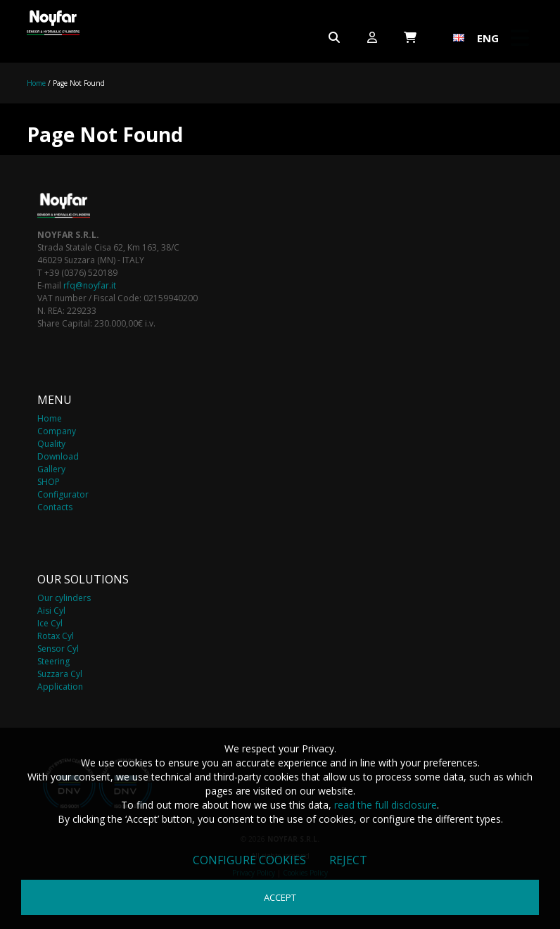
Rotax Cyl (56, 636)
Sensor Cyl (58, 649)
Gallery (51, 469)
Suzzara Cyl (60, 674)
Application (60, 687)
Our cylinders (64, 598)
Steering (53, 661)
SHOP (49, 482)
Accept (280, 897)
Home (36, 83)
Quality (51, 444)
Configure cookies (249, 860)
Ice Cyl (50, 623)
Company (57, 431)
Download (58, 456)
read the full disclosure (386, 805)
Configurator (63, 494)
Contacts (55, 507)
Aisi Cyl (51, 611)
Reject (348, 860)
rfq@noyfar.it (90, 285)
